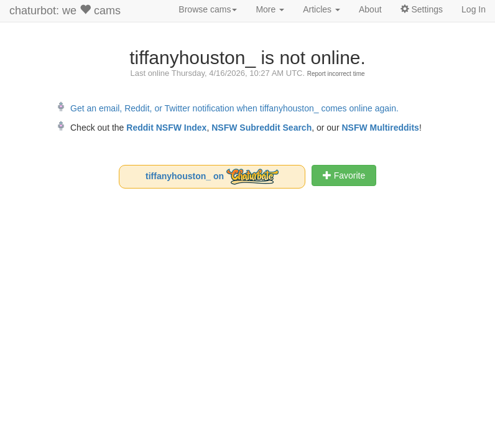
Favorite (344, 175)
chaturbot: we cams (65, 10)
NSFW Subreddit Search (261, 128)
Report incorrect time (336, 74)
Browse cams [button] (208, 9)
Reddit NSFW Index (166, 128)
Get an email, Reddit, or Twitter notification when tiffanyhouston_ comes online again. (234, 108)
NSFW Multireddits (380, 128)
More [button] (270, 9)
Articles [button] (322, 9)
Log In (474, 9)
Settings (422, 9)
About (370, 9)
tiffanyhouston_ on (212, 177)
